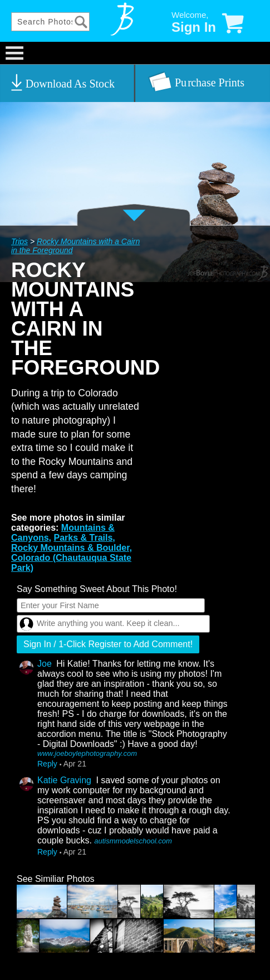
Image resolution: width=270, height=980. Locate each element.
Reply (47, 764)
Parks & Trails (83, 538)
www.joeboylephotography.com (87, 753)
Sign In (194, 27)
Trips (19, 241)
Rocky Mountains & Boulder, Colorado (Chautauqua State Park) (72, 558)
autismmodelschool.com (133, 841)
